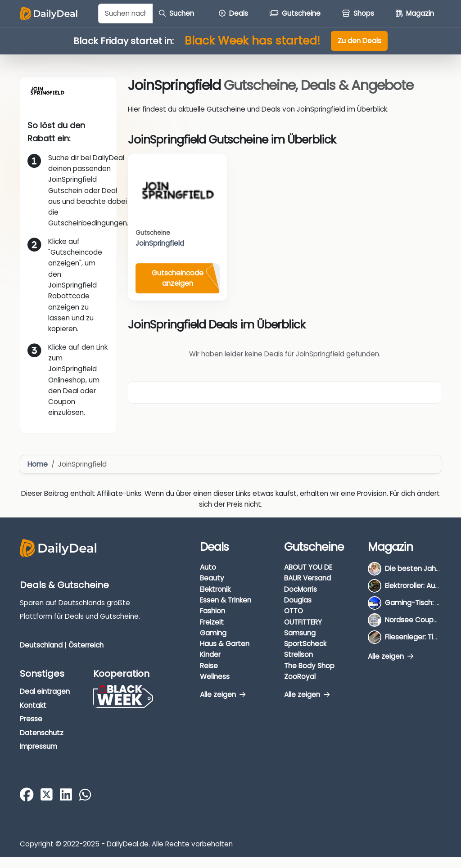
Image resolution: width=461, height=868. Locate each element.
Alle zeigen (223, 695)
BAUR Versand (307, 578)
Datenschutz (42, 733)
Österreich (86, 645)
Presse (31, 719)
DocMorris (301, 589)
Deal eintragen (45, 691)
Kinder (210, 654)
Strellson (298, 654)
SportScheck (305, 644)
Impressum (38, 746)
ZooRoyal (300, 677)
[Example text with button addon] (126, 13)
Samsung (300, 633)
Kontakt (33, 705)
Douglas (298, 600)
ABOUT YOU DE (308, 567)
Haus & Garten (225, 644)
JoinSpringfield (160, 243)
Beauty (212, 578)
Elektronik (215, 589)
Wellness (215, 677)
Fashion (212, 611)
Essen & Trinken (226, 600)
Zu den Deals (359, 41)
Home (38, 464)
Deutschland (41, 645)
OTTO (294, 611)
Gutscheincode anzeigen (178, 278)
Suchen (176, 13)
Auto (208, 567)
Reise (209, 666)
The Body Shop (309, 666)
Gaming (213, 633)
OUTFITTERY (303, 622)
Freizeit (212, 622)
